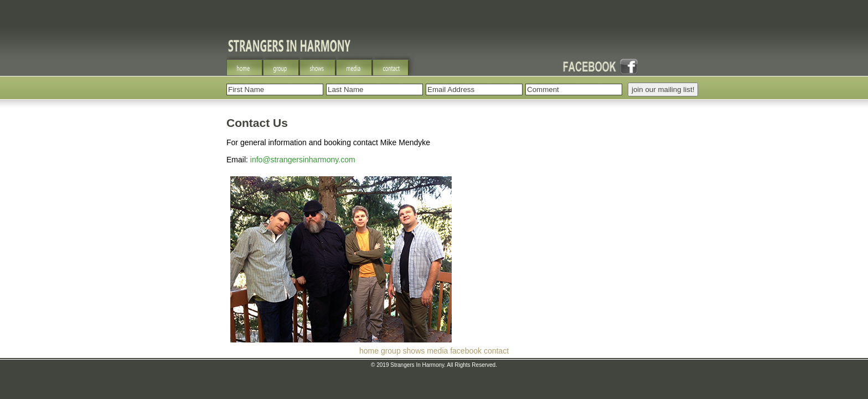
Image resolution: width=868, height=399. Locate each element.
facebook (466, 351)
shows (414, 351)
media (437, 351)
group (391, 351)
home (369, 351)
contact (496, 351)
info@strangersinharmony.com (303, 160)
